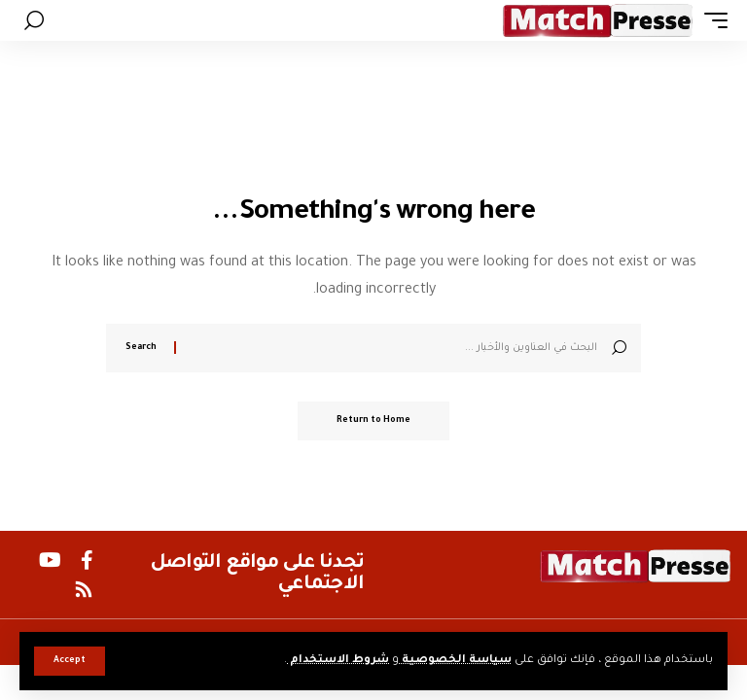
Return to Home (373, 421)
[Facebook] (87, 560)
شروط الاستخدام (338, 661)
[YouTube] (50, 560)
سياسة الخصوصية (455, 661)
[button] (70, 661)
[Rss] (84, 589)
